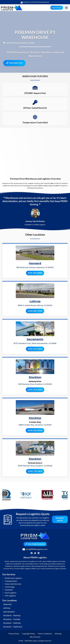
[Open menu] (66, 8)
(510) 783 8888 (35, 273)
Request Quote (57, 8)
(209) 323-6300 (35, 430)
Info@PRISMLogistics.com (37, 549)
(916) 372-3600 (35, 349)
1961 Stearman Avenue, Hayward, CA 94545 (35, 267)
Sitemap (58, 634)
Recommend (35, 637)
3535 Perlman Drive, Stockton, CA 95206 (35, 466)
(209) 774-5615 (35, 471)
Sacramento (35, 339)
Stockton (35, 377)
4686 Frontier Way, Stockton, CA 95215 (35, 425)
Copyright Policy (28, 634)
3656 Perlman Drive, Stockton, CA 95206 (20, 43)
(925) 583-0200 (35, 311)
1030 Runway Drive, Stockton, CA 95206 (35, 384)
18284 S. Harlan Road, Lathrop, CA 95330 (35, 305)
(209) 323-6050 (35, 390)
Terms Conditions (45, 634)
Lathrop (35, 301)
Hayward (35, 263)
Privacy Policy (14, 634)
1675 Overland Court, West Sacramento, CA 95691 (35, 343)
